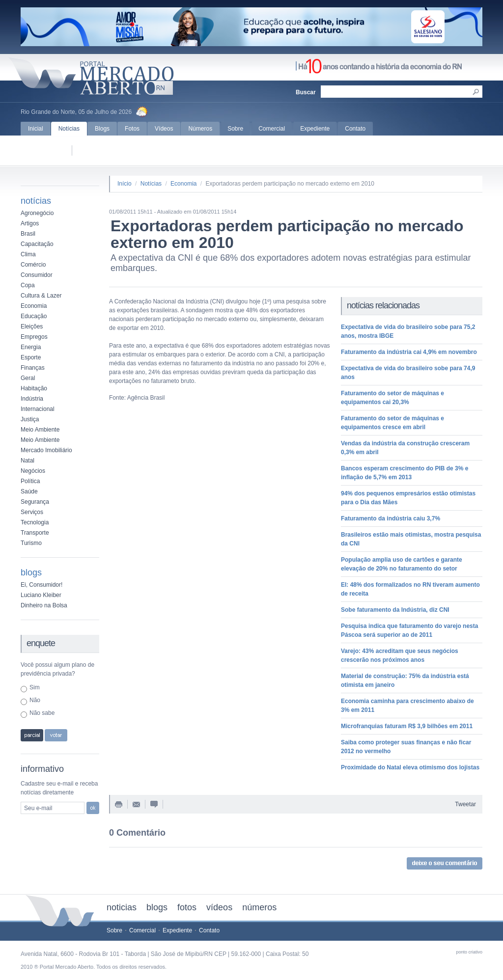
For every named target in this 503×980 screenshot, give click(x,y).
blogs (157, 907)
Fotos (132, 129)
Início (125, 184)
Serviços (32, 512)
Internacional (38, 409)
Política (30, 481)
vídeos (219, 907)
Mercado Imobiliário (46, 450)
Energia (31, 347)
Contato (355, 129)
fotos (187, 907)
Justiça (30, 419)
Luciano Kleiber (41, 595)
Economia (34, 306)
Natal (28, 461)
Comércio (33, 265)
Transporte (35, 533)
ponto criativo (469, 952)
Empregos (34, 337)
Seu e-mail (38, 808)
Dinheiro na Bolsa (44, 605)
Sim (35, 687)
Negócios (33, 471)
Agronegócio (37, 213)
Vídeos (164, 129)
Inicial (36, 129)
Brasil (28, 234)
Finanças (33, 368)
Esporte (31, 357)
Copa (28, 285)
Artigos (30, 223)
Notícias (69, 129)
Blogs (102, 129)
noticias (122, 907)
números (259, 907)
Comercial (272, 129)
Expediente (315, 129)
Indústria (32, 399)
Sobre (235, 129)
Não (35, 700)
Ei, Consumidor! (42, 585)
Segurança (35, 502)
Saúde (29, 491)
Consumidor (37, 275)
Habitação (34, 388)
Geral (28, 378)
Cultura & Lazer (41, 296)
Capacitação (37, 244)
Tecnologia (35, 522)
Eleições (32, 327)
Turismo (31, 543)
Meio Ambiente (40, 430)
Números (200, 129)
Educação (34, 316)
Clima (28, 254)
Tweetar (465, 804)
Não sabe (42, 713)
